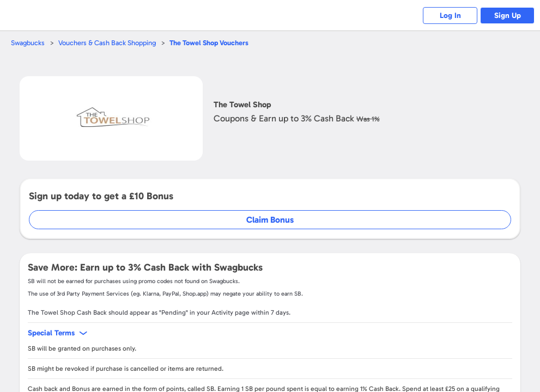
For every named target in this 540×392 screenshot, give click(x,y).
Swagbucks (28, 43)
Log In (450, 16)
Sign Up (508, 16)
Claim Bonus (270, 220)
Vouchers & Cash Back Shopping (107, 43)
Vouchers (209, 43)
